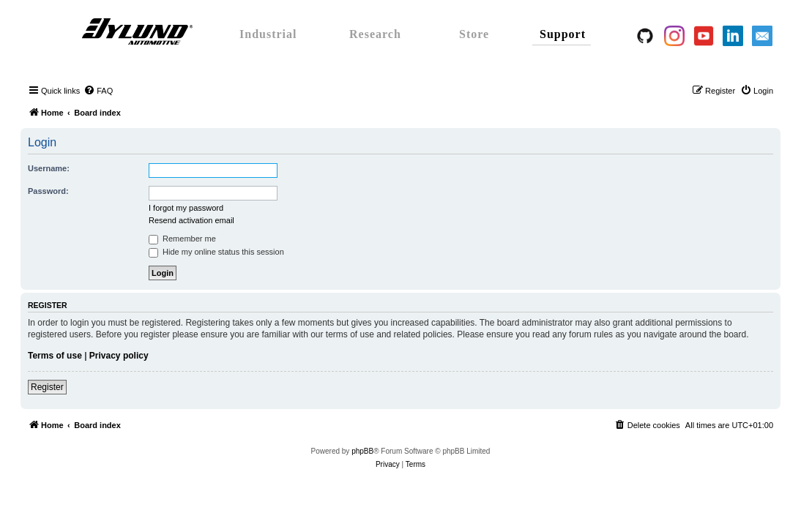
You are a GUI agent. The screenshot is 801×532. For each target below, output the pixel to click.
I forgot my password (186, 208)
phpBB (362, 451)
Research (375, 34)
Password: (48, 191)
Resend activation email (191, 220)
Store (474, 34)
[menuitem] (98, 91)
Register (47, 387)
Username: (49, 168)
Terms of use (55, 356)
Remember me (182, 239)
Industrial (268, 34)
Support (563, 34)
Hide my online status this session (216, 252)
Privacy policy (119, 356)
